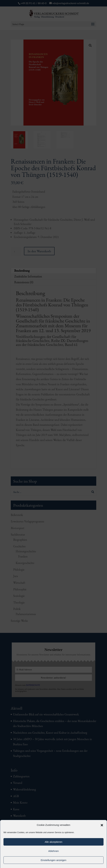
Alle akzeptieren (53, 842)
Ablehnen (53, 851)
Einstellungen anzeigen (53, 860)
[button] (102, 825)
